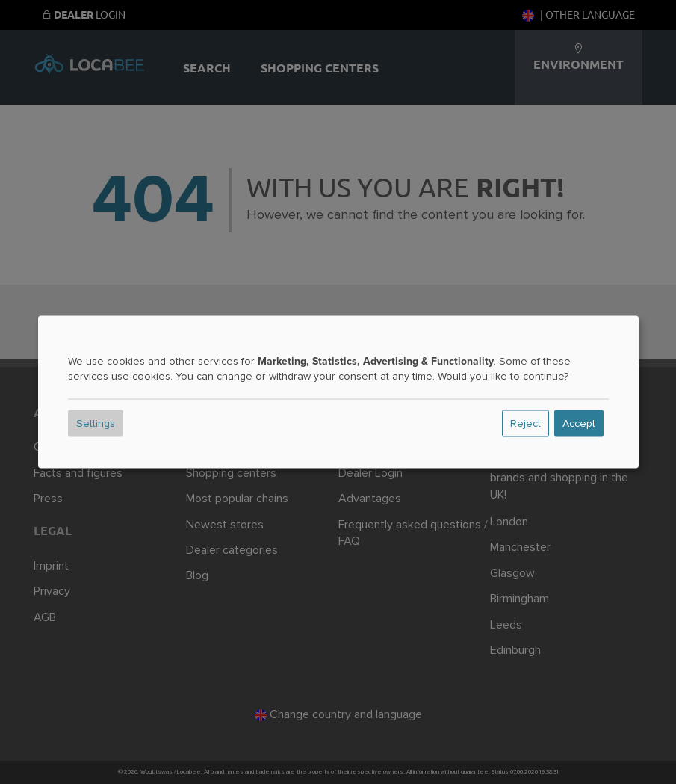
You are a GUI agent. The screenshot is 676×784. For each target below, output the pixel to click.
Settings (96, 424)
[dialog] (338, 392)
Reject (525, 424)
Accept (579, 424)
